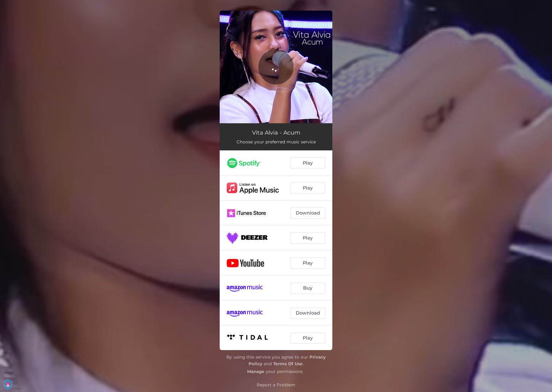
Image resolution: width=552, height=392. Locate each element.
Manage (256, 371)
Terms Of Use (288, 364)
